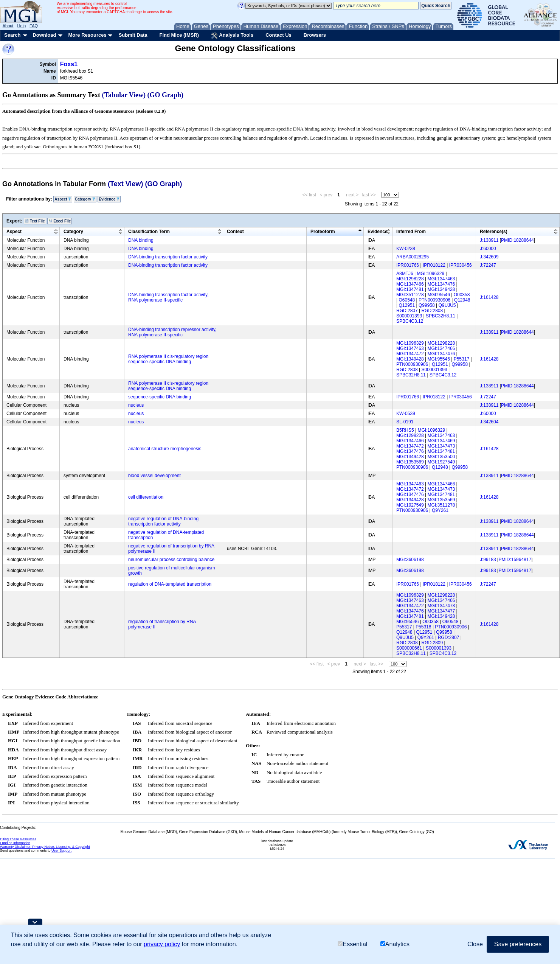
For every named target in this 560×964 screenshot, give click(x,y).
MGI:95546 (439, 295)
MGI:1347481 (410, 289)
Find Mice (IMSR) (179, 35)
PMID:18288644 (517, 240)
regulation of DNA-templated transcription (170, 584)
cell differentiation (146, 497)
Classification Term (149, 232)
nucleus (136, 405)
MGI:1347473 (441, 446)
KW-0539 (406, 414)
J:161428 (489, 297)
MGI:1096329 (430, 274)
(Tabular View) (124, 95)
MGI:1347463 (441, 279)
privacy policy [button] (162, 944)
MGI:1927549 (441, 462)
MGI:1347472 (410, 354)
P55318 (423, 627)
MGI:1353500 (441, 457)
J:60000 (488, 249)
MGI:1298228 (410, 279)
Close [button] (475, 944)
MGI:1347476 (441, 284)
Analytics (395, 944)
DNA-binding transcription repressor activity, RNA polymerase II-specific (172, 332)
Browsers (315, 35)
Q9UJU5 (447, 305)
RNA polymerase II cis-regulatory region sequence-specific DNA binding (168, 359)
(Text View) (125, 184)
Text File (35, 221)
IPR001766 (408, 265)
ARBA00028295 (413, 257)
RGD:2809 (432, 643)
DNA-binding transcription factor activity (168, 257)
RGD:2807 (407, 311)
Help (21, 26)
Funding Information (15, 843)
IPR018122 (434, 265)
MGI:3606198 (410, 560)
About (8, 26)
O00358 (462, 295)
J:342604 (489, 422)
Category (85, 199)
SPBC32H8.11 (441, 316)
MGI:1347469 (441, 441)
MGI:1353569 (410, 462)
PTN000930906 (434, 300)
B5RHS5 (405, 430)
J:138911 (489, 240)
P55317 (461, 359)
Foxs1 (69, 64)
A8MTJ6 (405, 274)
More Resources (87, 35)
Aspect (63, 199)
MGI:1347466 (410, 284)
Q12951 (407, 305)
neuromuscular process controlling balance (171, 560)
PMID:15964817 (515, 560)
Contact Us (278, 35)
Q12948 (462, 300)
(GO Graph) (166, 95)
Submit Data (133, 35)
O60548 (407, 300)
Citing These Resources (18, 839)
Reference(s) (494, 232)
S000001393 (409, 316)
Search (12, 35)
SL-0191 (405, 422)
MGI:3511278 (410, 295)
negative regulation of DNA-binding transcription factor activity (163, 521)
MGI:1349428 (441, 289)
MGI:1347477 (441, 611)
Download (44, 35)
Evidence (109, 199)
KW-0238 (406, 249)
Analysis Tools (232, 36)
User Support (61, 850)
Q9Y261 (440, 510)
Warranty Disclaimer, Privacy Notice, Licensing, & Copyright (45, 847)
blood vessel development (154, 476)
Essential (352, 944)
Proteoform (323, 232)
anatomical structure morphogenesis (165, 449)
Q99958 (427, 305)
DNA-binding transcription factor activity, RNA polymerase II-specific (168, 297)
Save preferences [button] (518, 944)
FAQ (34, 26)
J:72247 (488, 265)
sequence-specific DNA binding (160, 397)
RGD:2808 (432, 311)
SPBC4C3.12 (410, 321)
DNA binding (141, 240)
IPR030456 (461, 265)
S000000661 (409, 648)
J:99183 (488, 560)
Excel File (60, 221)
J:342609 (489, 257)
